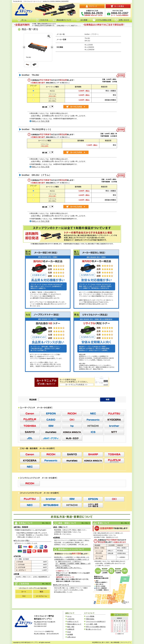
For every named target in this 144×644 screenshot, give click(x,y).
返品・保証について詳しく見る (85, 523)
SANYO (30, 432)
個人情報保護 (115, 642)
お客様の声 (71, 629)
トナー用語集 (90, 616)
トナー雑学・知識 (91, 624)
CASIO (51, 420)
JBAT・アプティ (51, 438)
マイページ (92, 6)
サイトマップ (125, 642)
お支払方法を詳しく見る (46, 523)
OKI (72, 420)
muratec (51, 432)
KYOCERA (114, 420)
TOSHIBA (30, 426)
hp (72, 426)
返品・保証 (71, 627)
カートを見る (118, 6)
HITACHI (93, 426)
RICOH (72, 414)
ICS (93, 432)
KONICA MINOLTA (72, 432)
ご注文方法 (46, 584)
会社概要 (82, 20)
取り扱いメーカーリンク (94, 629)
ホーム (22, 20)
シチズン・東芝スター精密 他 (93, 505)
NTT (114, 432)
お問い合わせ (122, 20)
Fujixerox (30, 420)
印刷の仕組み (90, 619)
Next (52, 47)
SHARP (93, 454)
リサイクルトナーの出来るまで (96, 621)
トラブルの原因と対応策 (102, 20)
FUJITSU (114, 414)
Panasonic (93, 420)
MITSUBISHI (51, 505)
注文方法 (42, 20)
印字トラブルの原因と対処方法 (96, 627)
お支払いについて (73, 621)
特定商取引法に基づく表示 (101, 642)
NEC (93, 414)
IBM (51, 426)
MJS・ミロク (72, 438)
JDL (30, 438)
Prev (24, 47)
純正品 (52, 91)
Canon (30, 414)
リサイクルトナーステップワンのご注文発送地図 (111, 590)
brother (114, 426)
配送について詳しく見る (125, 523)
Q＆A (69, 632)
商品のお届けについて (74, 624)
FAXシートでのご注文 (41, 121)
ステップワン (23, 621)
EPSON (51, 414)
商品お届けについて (62, 20)
